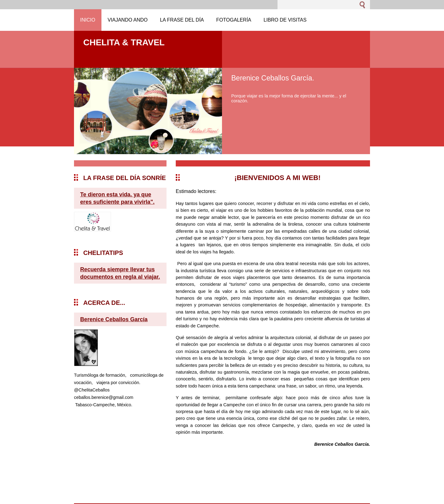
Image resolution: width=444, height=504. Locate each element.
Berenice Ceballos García (114, 319)
